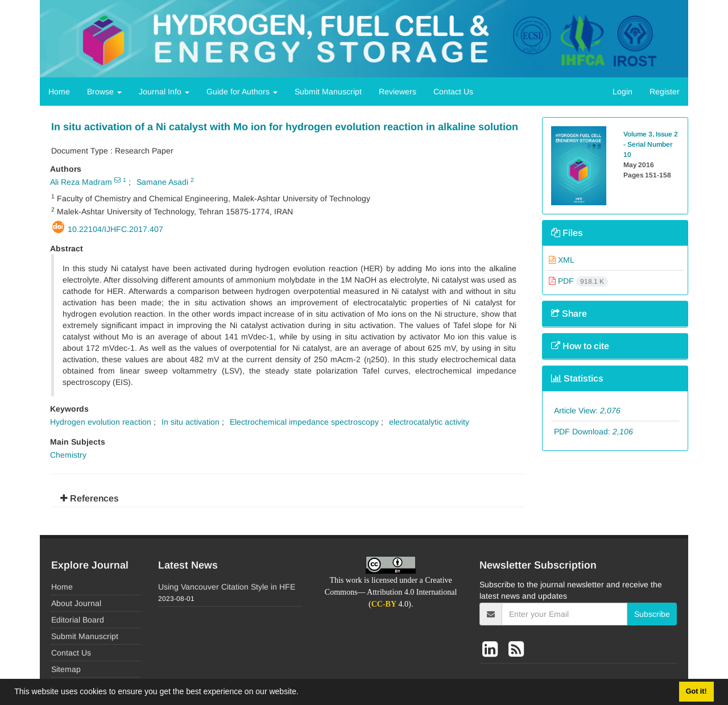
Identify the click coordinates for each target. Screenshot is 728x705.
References (90, 498)
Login (622, 92)
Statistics (577, 378)
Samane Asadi (162, 182)
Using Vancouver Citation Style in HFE (227, 587)
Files (567, 233)
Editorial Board (78, 620)
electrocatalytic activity (429, 422)
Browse (104, 92)
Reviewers (398, 92)
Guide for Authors (242, 92)
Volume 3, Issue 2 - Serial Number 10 (651, 144)
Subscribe (652, 614)
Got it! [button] (696, 691)
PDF (578, 281)
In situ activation (191, 422)
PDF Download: (593, 432)
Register (665, 92)
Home (59, 92)
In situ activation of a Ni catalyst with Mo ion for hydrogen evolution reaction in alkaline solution (285, 127)
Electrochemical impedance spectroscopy (304, 422)
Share (569, 314)
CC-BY (384, 604)
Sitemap (66, 669)
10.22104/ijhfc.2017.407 (115, 229)
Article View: (587, 410)
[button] (303, 693)
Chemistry (68, 455)
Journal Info (164, 92)
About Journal (76, 603)
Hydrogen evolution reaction (101, 422)
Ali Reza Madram (81, 182)
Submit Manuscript (328, 92)
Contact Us (453, 92)
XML (562, 260)
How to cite (580, 346)
